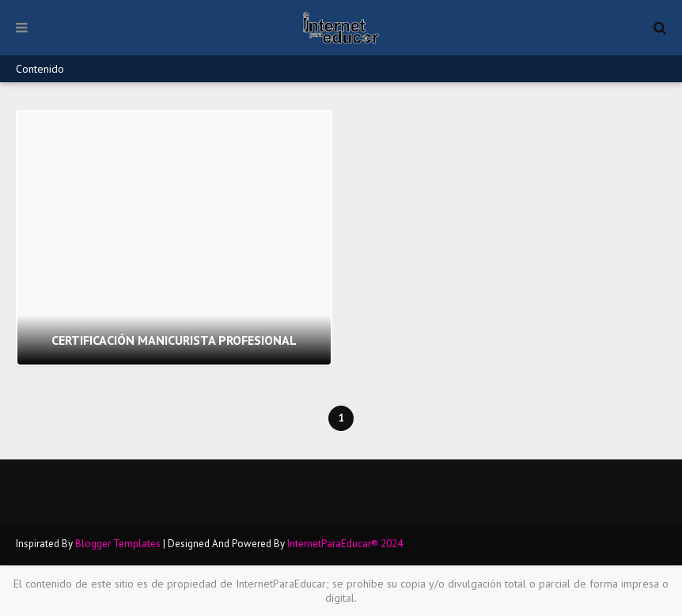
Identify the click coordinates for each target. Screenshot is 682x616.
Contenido (40, 69)
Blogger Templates (118, 544)
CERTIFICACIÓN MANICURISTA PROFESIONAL (174, 340)
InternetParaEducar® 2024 (345, 544)
